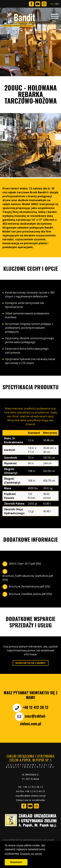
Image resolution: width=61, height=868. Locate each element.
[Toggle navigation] (55, 16)
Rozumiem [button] (16, 862)
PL (52, 4)
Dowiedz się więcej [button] (31, 854)
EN (57, 4)
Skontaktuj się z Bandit (31, 663)
